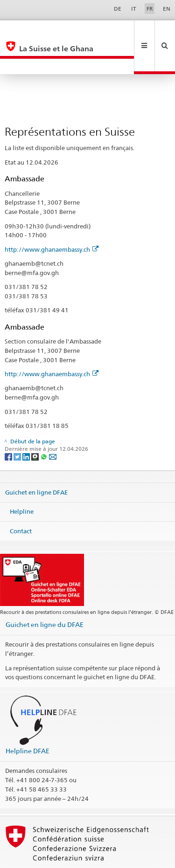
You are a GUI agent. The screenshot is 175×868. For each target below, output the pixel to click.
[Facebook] (9, 425)
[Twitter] (18, 425)
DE (118, 9)
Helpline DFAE (28, 720)
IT (134, 9)
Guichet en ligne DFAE (36, 461)
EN (167, 9)
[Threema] (36, 425)
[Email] (53, 425)
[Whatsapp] (45, 425)
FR (150, 9)
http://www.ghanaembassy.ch (52, 218)
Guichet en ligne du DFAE (45, 593)
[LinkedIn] (27, 425)
